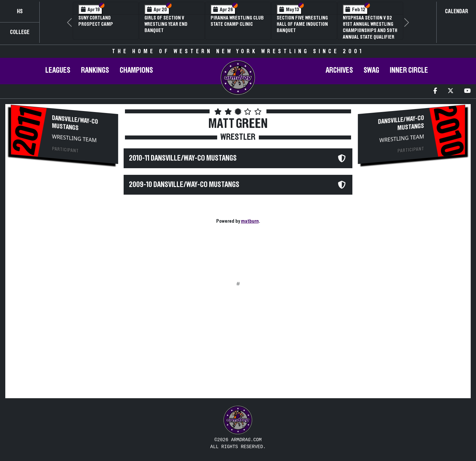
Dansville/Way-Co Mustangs (75, 123)
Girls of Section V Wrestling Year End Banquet (166, 24)
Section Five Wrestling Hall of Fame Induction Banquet (302, 24)
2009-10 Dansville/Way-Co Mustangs (184, 185)
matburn (250, 221)
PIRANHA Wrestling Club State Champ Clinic (237, 21)
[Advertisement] (64, 222)
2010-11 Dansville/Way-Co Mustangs (183, 158)
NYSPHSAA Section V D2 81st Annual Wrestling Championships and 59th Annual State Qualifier (370, 27)
